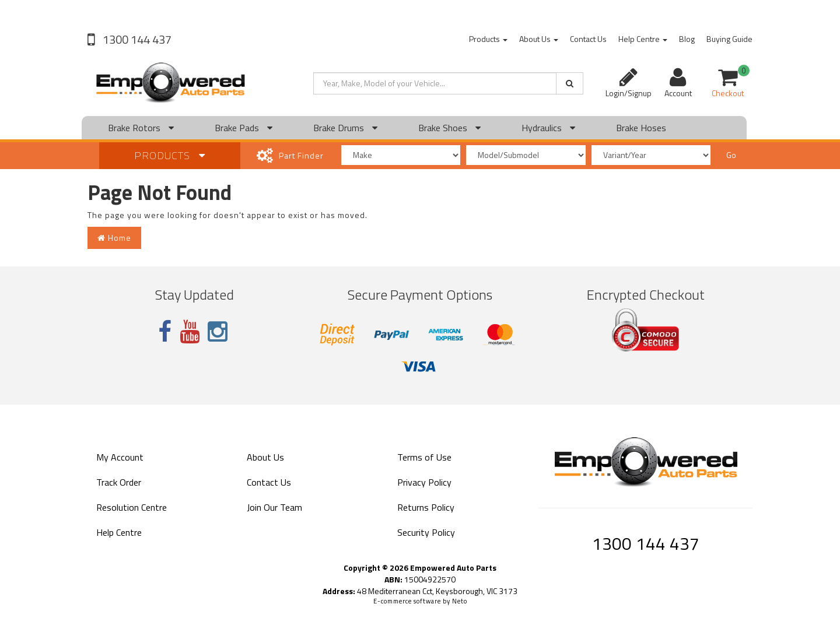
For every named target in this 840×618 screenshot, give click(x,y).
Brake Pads (244, 128)
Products (488, 39)
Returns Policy (426, 507)
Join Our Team (274, 507)
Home (114, 238)
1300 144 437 (136, 39)
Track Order (119, 482)
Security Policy (426, 532)
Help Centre (643, 39)
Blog (687, 39)
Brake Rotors (141, 128)
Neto (460, 601)
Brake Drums (345, 128)
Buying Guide (729, 39)
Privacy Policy (424, 482)
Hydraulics (548, 128)
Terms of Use (424, 457)
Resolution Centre (132, 507)
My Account (120, 457)
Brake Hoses (641, 128)
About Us (539, 39)
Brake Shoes (449, 128)
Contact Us (588, 39)
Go (731, 155)
